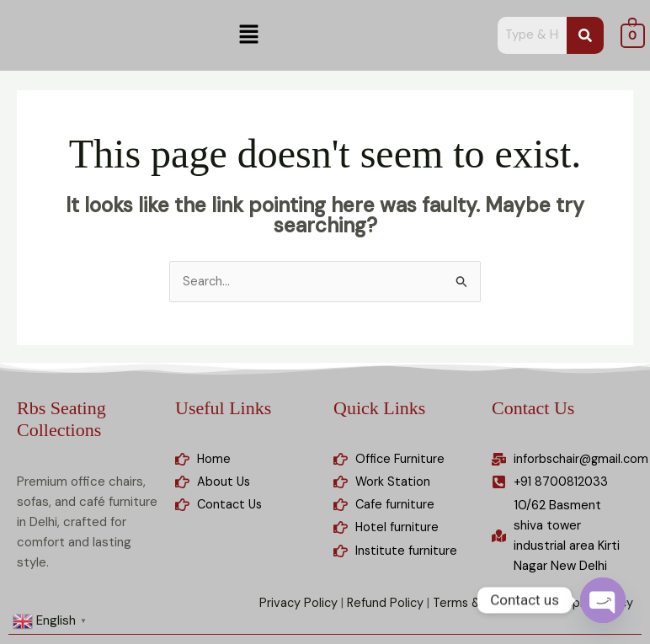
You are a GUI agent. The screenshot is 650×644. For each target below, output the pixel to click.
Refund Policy (378, 605)
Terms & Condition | (485, 605)
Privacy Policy (290, 605)
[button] (248, 35)
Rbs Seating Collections (61, 420)
